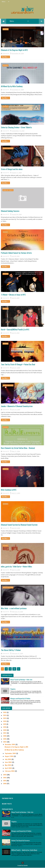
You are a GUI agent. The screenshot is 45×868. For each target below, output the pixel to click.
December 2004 (10, 745)
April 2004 (9, 768)
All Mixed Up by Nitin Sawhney (12, 86)
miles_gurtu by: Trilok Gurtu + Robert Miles (16, 567)
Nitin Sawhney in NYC (9, 490)
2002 (5, 778)
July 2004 (8, 759)
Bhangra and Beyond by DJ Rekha (20, 699)
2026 (5, 713)
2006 (5, 736)
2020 (5, 721)
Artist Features (8, 149)
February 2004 (10, 771)
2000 (5, 784)
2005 (5, 739)
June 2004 (9, 762)
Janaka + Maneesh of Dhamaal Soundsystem (17, 406)
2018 (5, 727)
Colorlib (25, 866)
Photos (6, 29)
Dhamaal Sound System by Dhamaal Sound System (19, 525)
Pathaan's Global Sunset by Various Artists (16, 253)
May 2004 (8, 765)
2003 (5, 775)
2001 (5, 781)
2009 (5, 730)
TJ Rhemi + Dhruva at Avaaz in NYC (13, 295)
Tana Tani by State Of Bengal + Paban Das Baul (18, 364)
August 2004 (9, 756)
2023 (5, 718)
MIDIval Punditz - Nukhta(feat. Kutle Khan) (24, 850)
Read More (5, 57)
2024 (5, 715)
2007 (5, 733)
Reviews (5, 66)
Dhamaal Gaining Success (10, 211)
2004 (5, 742)
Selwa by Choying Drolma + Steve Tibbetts (16, 128)
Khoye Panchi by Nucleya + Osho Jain (21, 680)
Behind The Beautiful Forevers (21, 841)
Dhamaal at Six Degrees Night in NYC (14, 50)
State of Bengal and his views (12, 169)
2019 (5, 724)
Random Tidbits (8, 190)
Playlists (13, 689)
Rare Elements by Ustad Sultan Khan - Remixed (18, 448)
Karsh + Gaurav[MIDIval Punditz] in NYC (15, 330)
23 (14, 669)
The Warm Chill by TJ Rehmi (11, 650)
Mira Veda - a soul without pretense (14, 608)
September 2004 (11, 753)
